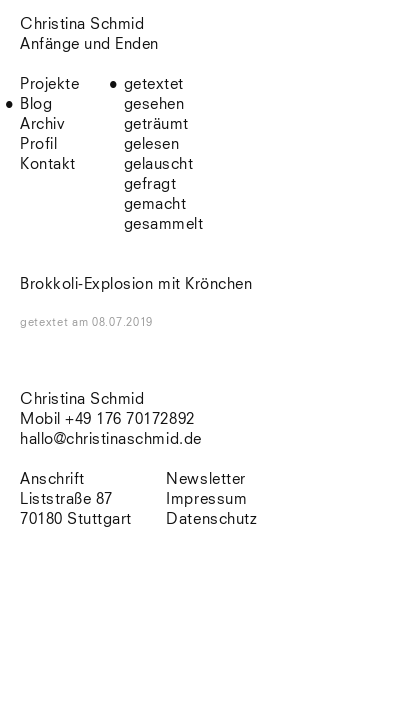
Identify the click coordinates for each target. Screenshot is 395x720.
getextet (154, 84)
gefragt (150, 184)
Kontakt (48, 164)
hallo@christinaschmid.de (111, 439)
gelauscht (159, 164)
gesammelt (164, 224)
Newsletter (205, 479)
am (112, 322)
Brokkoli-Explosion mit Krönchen (136, 284)
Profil (38, 144)
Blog (36, 104)
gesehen (154, 104)
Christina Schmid (82, 399)
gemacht (155, 204)
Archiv (42, 124)
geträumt (156, 124)
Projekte (49, 84)
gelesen (152, 144)
